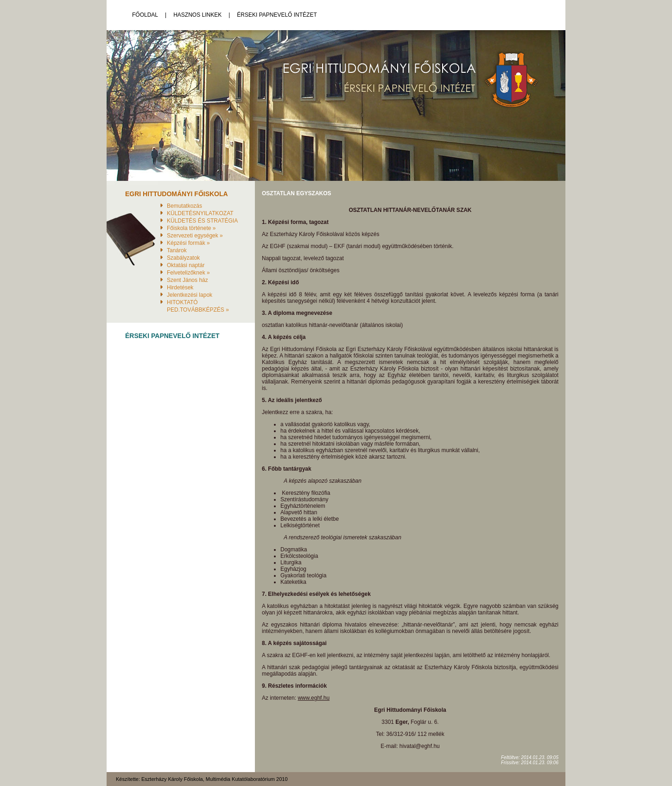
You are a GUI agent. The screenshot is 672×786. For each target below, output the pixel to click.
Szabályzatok (183, 258)
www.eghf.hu (314, 698)
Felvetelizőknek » (188, 273)
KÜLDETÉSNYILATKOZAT (200, 213)
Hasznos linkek (197, 15)
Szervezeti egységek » (195, 236)
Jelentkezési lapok (190, 295)
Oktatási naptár (186, 265)
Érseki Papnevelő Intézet (277, 15)
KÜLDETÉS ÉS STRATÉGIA (202, 221)
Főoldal (145, 15)
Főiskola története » (191, 228)
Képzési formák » (188, 243)
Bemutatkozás (184, 206)
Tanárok (177, 250)
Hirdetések (180, 288)
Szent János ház (187, 280)
